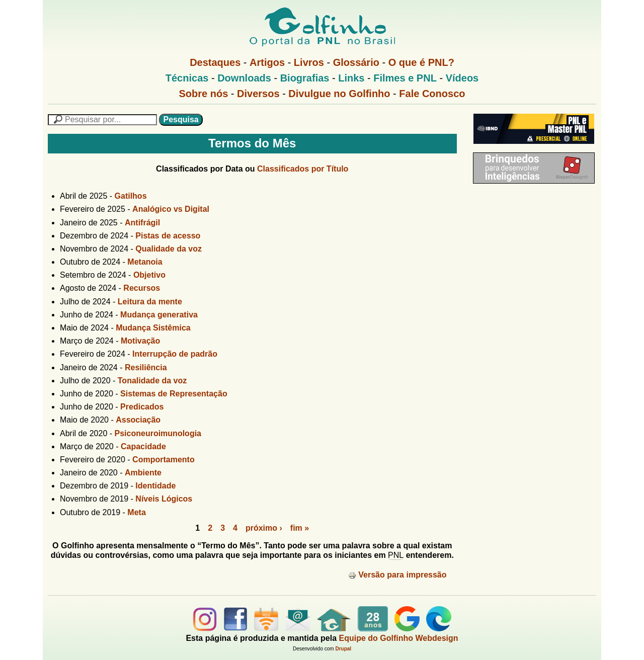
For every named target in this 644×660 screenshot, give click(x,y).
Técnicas (187, 78)
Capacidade (143, 446)
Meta (136, 512)
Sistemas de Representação (174, 394)
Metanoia (145, 262)
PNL (396, 555)
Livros (309, 62)
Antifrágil (142, 223)
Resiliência (146, 367)
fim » (300, 528)
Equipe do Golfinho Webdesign (399, 638)
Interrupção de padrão (175, 354)
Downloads (244, 78)
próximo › (264, 528)
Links (351, 78)
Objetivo (149, 275)
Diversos (258, 94)
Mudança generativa (159, 315)
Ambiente (143, 473)
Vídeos (462, 78)
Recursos (142, 288)
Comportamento (164, 460)
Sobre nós (204, 94)
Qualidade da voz (169, 249)
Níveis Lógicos (164, 499)
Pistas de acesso (168, 236)
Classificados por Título (303, 169)
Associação (138, 420)
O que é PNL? (421, 62)
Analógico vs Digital (171, 209)
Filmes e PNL (405, 78)
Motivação (140, 341)
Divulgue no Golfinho (339, 94)
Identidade (155, 486)
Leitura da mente (150, 302)
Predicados (142, 407)
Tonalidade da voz (152, 381)
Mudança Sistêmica (153, 328)
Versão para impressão (397, 575)
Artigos (267, 62)
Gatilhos (131, 196)
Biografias (305, 78)
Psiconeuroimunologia (158, 433)
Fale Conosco (432, 94)
